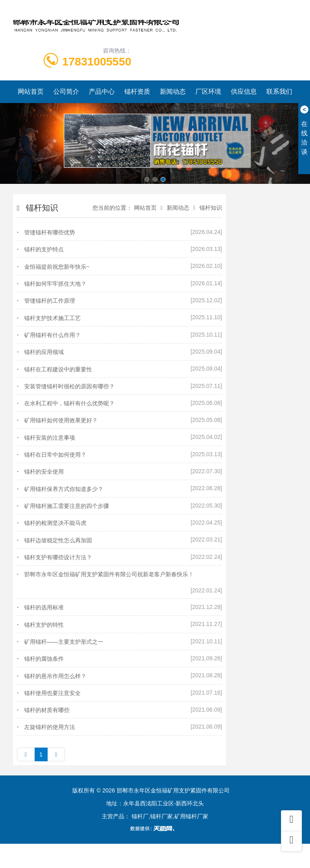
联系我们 (279, 92)
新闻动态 (173, 92)
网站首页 (31, 92)
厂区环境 (208, 92)
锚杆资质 (137, 92)
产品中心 (102, 92)
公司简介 (66, 92)
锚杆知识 (211, 208)
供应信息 (244, 92)
